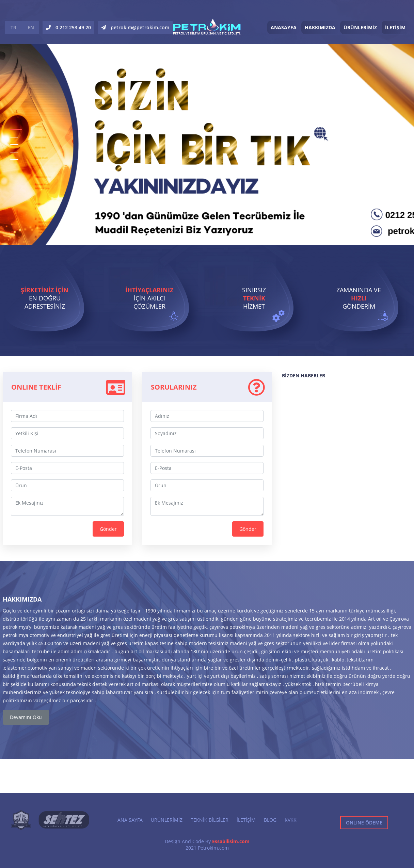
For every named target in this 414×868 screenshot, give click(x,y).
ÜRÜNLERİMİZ (360, 27)
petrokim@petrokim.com (135, 27)
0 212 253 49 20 (68, 27)
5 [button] (14, 160)
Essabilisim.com (231, 841)
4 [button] (14, 152)
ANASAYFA (284, 27)
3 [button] (14, 145)
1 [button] (16, 130)
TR (13, 27)
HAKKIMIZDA (320, 27)
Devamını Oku (26, 717)
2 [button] (14, 137)
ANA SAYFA (130, 820)
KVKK (291, 820)
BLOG (270, 820)
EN (31, 27)
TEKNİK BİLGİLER (210, 820)
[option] (207, 122)
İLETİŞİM (395, 27)
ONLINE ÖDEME (364, 823)
